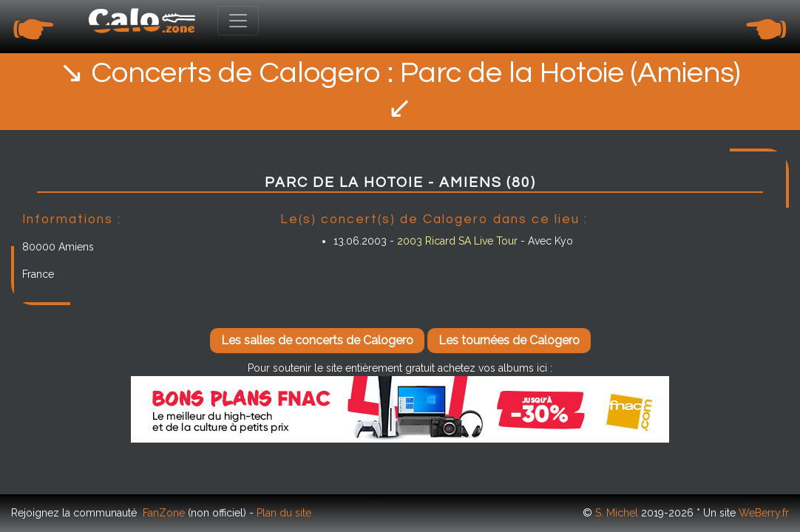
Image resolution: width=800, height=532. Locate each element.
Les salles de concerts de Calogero (317, 340)
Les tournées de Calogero (509, 340)
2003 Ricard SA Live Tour (457, 241)
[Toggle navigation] (238, 21)
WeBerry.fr (764, 513)
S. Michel (617, 513)
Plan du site (284, 513)
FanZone (164, 513)
